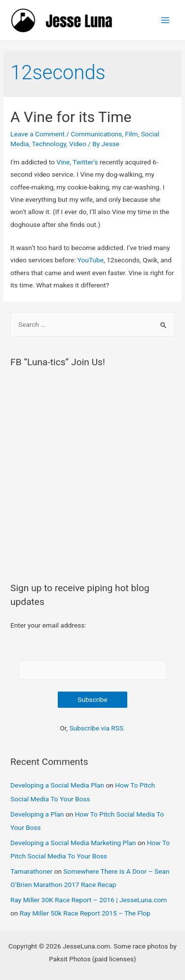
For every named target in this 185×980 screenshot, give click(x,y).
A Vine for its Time (71, 117)
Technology (49, 144)
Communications (96, 134)
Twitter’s (85, 162)
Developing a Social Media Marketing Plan (73, 843)
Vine (63, 162)
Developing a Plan (37, 814)
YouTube (91, 260)
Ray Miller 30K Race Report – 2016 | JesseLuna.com (89, 900)
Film (131, 134)
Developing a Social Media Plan (57, 785)
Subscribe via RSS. (97, 728)
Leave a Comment (37, 134)
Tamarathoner (31, 871)
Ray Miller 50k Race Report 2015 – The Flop (85, 913)
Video (78, 144)
